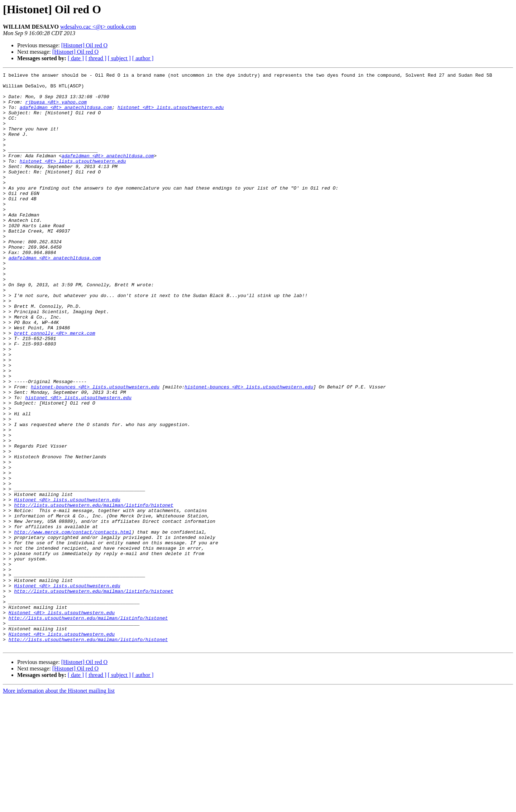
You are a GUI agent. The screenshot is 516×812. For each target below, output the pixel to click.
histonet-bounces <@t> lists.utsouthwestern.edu (95, 450)
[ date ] (76, 58)
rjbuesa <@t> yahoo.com (56, 108)
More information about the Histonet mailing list (59, 806)
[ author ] (143, 58)
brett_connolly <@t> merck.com (54, 386)
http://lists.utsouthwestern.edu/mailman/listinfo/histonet (94, 592)
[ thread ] (96, 58)
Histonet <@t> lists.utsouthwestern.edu (67, 586)
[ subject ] (119, 58)
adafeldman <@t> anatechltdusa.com (66, 115)
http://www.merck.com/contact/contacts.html (73, 624)
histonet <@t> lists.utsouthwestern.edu (171, 115)
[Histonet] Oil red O (84, 45)
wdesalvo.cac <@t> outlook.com (98, 27)
